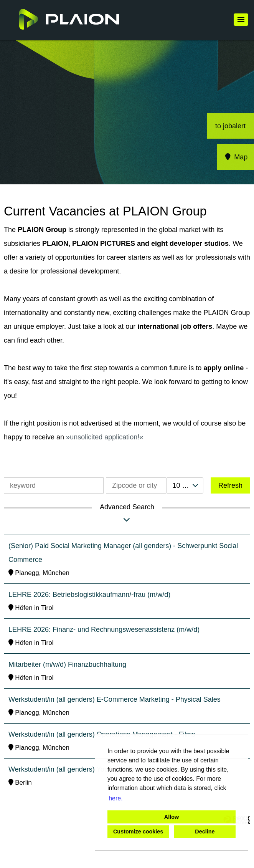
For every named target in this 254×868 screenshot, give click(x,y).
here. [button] (115, 798)
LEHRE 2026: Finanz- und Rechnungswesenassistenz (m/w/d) (104, 629)
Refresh (230, 485)
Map (236, 157)
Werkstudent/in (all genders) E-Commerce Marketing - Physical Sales (115, 699)
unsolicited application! (105, 437)
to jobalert (230, 126)
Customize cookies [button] (138, 832)
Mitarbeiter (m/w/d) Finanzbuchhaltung (67, 664)
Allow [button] (172, 817)
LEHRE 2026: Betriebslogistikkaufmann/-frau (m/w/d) (89, 595)
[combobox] (185, 485)
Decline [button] (205, 832)
